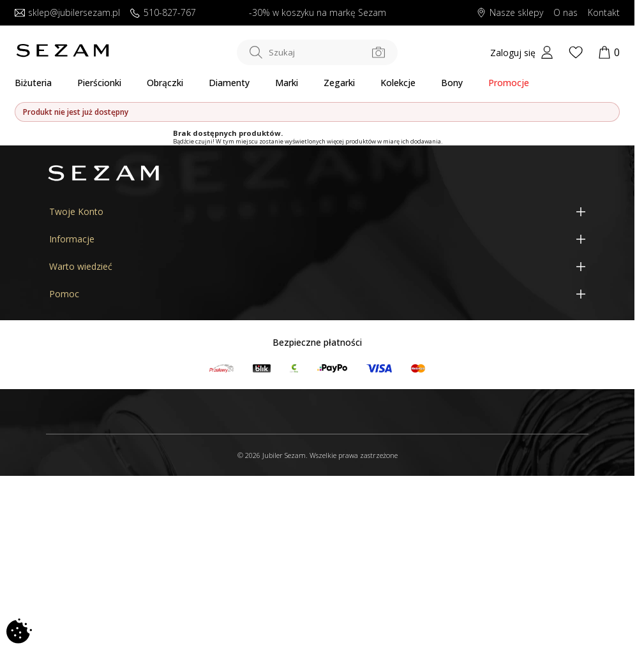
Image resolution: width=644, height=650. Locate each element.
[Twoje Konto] (317, 211)
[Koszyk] (609, 52)
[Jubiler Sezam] (63, 54)
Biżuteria (33, 83)
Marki (287, 83)
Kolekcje (398, 83)
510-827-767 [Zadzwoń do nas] (163, 13)
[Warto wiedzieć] (317, 266)
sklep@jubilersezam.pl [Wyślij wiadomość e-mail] (67, 13)
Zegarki (339, 83)
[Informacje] (317, 239)
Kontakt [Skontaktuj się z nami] (604, 13)
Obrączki (165, 83)
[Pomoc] (317, 294)
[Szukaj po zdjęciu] (378, 52)
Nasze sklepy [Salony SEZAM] (510, 13)
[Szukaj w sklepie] (317, 52)
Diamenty (229, 83)
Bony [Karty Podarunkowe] (452, 83)
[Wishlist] (576, 52)
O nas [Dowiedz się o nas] (565, 13)
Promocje (509, 83)
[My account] (522, 52)
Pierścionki (99, 83)
